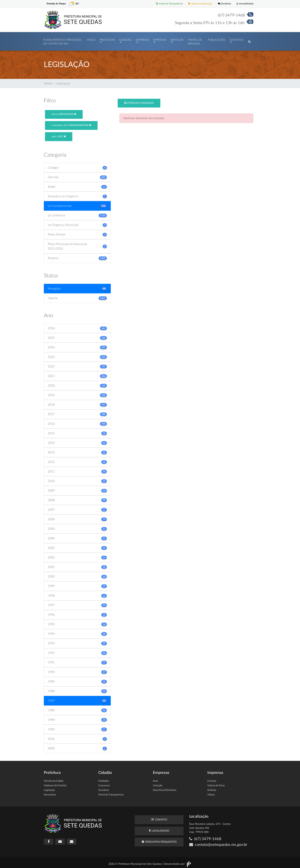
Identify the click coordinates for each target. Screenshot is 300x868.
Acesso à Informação (197, 4)
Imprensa (160, 39)
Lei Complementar (71, 123)
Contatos (236, 39)
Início (91, 39)
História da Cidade (54, 779)
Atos (155, 779)
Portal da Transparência (164, 4)
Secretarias (50, 793)
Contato (159, 818)
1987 (59, 135)
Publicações (217, 39)
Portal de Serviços (195, 41)
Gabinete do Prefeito (55, 784)
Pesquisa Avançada (139, 101)
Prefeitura (107, 39)
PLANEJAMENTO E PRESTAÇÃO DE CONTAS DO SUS (62, 41)
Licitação (158, 784)
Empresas (142, 39)
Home (48, 82)
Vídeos (211, 793)
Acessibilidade (244, 4)
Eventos (212, 779)
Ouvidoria (223, 4)
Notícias (212, 788)
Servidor (177, 39)
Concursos (104, 784)
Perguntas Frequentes (159, 840)
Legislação (49, 788)
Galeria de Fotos (216, 784)
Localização (159, 829)
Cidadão (125, 39)
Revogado (64, 112)
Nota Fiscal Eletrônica (165, 788)
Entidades (104, 779)
